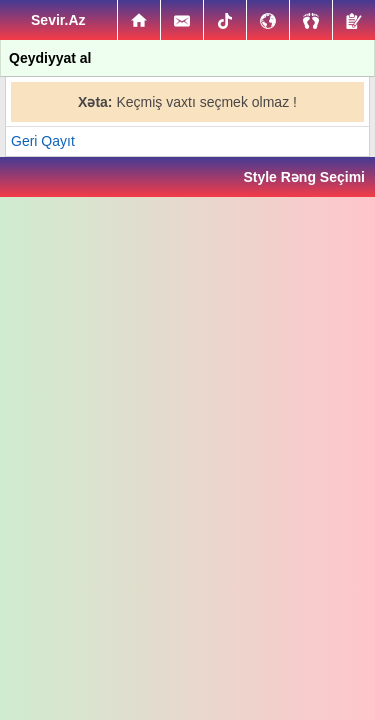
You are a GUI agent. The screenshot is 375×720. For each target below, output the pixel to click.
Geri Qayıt (43, 141)
